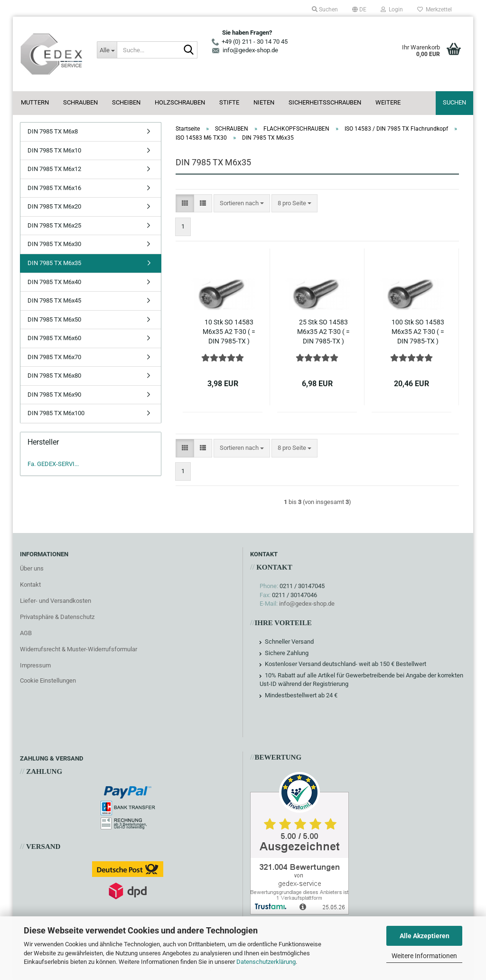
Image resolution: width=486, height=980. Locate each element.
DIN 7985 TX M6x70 (54, 357)
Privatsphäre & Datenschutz (57, 617)
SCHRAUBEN (80, 102)
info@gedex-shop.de (307, 604)
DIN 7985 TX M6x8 (53, 131)
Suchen (454, 102)
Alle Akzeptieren (425, 936)
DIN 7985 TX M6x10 (54, 150)
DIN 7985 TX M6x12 (54, 169)
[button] (359, 10)
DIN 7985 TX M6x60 (54, 338)
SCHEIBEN (126, 102)
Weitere (388, 102)
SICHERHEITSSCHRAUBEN (325, 102)
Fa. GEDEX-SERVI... (53, 464)
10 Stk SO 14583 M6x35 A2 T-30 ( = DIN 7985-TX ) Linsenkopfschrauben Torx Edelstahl (229, 332)
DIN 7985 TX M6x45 (54, 300)
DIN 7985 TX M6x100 (56, 413)
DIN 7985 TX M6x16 (54, 188)
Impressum (35, 665)
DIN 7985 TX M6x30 (54, 244)
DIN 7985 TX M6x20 (54, 206)
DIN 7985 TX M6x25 (54, 225)
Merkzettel (435, 10)
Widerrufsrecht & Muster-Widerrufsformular (79, 649)
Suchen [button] (325, 10)
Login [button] (392, 10)
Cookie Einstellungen (48, 680)
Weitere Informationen (424, 956)
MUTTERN (35, 102)
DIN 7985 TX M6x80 (54, 376)
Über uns (32, 568)
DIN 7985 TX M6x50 (54, 319)
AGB (26, 633)
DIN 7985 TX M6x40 (54, 282)
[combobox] (242, 204)
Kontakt (30, 585)
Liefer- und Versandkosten (56, 601)
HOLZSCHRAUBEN (180, 102)
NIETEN (264, 102)
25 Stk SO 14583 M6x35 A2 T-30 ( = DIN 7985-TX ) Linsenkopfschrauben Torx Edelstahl (323, 332)
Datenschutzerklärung (266, 962)
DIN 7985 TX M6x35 (54, 263)
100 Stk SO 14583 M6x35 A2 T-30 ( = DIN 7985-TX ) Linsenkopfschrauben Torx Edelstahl (418, 332)
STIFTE (229, 102)
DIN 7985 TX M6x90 (54, 395)
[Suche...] (107, 50)
